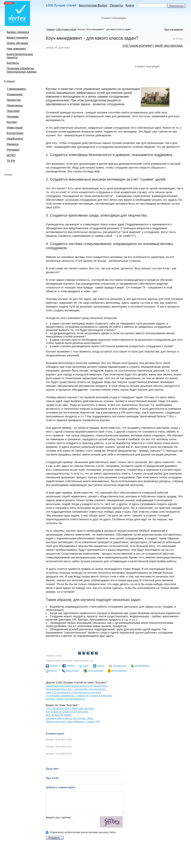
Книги (130, 5)
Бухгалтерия (15, 133)
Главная (50, 29)
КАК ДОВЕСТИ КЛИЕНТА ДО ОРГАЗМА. (67, 712)
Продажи (13, 116)
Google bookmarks (95, 671)
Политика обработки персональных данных (22, 70)
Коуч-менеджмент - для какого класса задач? (109, 29)
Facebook (70, 666)
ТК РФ (11, 161)
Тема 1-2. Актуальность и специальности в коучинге (74, 692)
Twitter (85, 666)
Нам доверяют (16, 49)
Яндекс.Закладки (119, 671)
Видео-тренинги (17, 37)
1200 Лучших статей (61, 5)
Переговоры (15, 105)
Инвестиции (15, 127)
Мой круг (53, 671)
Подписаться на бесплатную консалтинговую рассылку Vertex (81, 832)
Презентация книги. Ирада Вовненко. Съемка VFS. (73, 722)
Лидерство (14, 100)
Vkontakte (54, 666)
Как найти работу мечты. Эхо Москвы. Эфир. (70, 718)
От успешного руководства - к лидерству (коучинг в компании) (79, 696)
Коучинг (12, 122)
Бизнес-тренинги (18, 32)
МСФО (11, 155)
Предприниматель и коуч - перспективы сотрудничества (76, 689)
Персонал (13, 111)
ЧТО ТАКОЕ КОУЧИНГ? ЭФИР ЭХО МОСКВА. (153, 46)
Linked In (101, 666)
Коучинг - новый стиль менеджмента (65, 699)
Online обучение (17, 43)
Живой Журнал (72, 671)
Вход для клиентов (174, 29)
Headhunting (15, 139)
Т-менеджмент (16, 89)
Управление (15, 94)
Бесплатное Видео (93, 5)
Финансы (13, 144)
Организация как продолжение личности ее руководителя (77, 686)
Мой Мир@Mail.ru (142, 666)
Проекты (116, 5)
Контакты (13, 63)
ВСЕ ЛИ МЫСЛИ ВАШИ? (59, 715)
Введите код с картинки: (85, 822)
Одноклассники (119, 666)
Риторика (13, 150)
